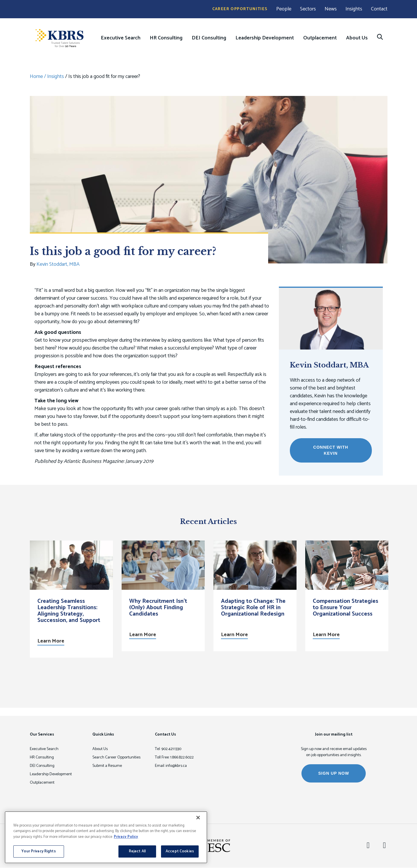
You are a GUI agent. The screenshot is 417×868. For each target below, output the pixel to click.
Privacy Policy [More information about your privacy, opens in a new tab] (126, 837)
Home (36, 77)
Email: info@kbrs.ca (171, 766)
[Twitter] (384, 846)
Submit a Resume (107, 766)
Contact (379, 9)
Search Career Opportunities (116, 757)
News (331, 9)
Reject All (137, 851)
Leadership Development (265, 38)
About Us (357, 38)
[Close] (198, 818)
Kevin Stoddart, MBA (58, 264)
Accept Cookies (180, 851)
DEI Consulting (209, 38)
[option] (71, 599)
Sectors (308, 9)
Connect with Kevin (331, 450)
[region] (106, 837)
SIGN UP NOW (334, 773)
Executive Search (121, 38)
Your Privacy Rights (39, 851)
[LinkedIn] (368, 846)
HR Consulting (166, 38)
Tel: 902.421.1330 (168, 749)
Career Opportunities (240, 9)
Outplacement (320, 38)
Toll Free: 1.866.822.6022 (174, 757)
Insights (354, 9)
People (284, 9)
